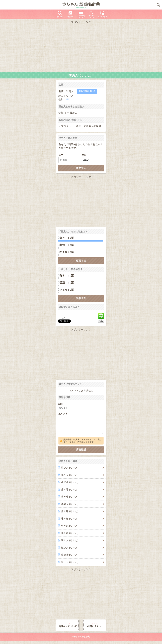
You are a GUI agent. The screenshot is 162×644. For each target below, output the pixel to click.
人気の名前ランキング (81, 14)
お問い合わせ (94, 625)
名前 (84, 155)
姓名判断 (60, 14)
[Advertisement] (81, 47)
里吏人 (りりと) (70, 468)
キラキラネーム (92, 14)
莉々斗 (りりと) (70, 497)
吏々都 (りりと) (70, 526)
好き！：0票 (67, 276)
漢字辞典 (70, 14)
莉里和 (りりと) (70, 482)
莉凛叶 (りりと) (70, 555)
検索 (158, 5)
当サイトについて (68, 625)
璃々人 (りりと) (70, 540)
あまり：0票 (67, 252)
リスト (64, 318)
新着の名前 (102, 14)
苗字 (61, 155)
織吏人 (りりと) (70, 548)
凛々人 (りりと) (70, 475)
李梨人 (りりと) (70, 504)
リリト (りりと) (70, 562)
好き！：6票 (67, 238)
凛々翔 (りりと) (70, 511)
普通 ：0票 (67, 245)
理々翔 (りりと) (70, 519)
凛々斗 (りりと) (70, 490)
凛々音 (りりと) (70, 533)
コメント (63, 414)
